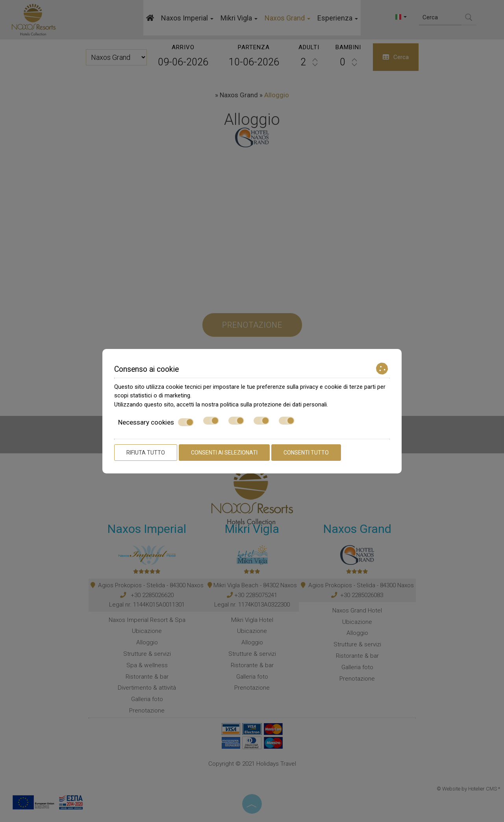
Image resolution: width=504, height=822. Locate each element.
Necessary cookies (156, 422)
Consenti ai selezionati (224, 453)
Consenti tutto (306, 453)
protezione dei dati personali (290, 405)
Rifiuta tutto (146, 453)
